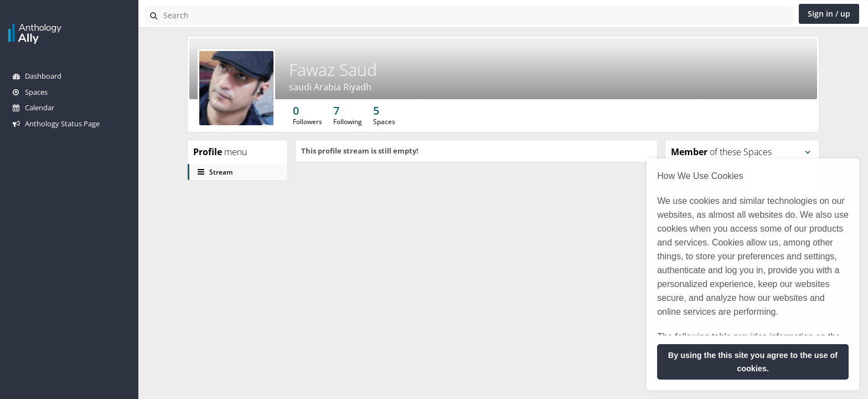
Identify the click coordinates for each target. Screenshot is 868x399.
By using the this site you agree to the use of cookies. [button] (753, 362)
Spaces (30, 92)
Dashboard (37, 76)
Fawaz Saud (333, 70)
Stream (215, 172)
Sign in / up (829, 14)
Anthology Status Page (56, 124)
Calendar (33, 108)
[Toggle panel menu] (808, 152)
